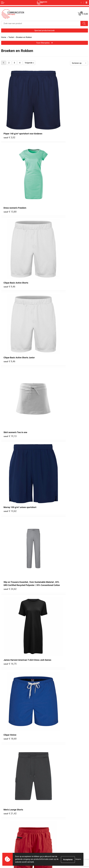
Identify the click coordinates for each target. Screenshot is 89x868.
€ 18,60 (10, 343)
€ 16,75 (53, 283)
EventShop (49, 774)
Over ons (49, 765)
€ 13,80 (53, 116)
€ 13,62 (53, 227)
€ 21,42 (53, 343)
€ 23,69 (10, 505)
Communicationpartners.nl (55, 777)
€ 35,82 (10, 612)
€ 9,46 (9, 173)
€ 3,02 (9, 119)
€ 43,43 (53, 397)
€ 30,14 (53, 612)
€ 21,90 (10, 451)
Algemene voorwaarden (54, 799)
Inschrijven (45, 841)
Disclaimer (49, 808)
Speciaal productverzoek (44, 30)
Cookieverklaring (52, 802)
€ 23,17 (53, 451)
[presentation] (70, 832)
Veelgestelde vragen (53, 771)
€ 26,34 (53, 505)
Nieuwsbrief (50, 768)
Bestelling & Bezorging (9, 802)
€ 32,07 (53, 558)
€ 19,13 (10, 227)
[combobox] (41, 23)
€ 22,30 (10, 397)
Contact (4, 799)
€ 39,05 (10, 720)
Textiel (11, 37)
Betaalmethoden (7, 805)
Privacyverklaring (52, 805)
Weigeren (78, 859)
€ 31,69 (53, 720)
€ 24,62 (10, 290)
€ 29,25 (10, 666)
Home (4, 37)
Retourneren (6, 808)
